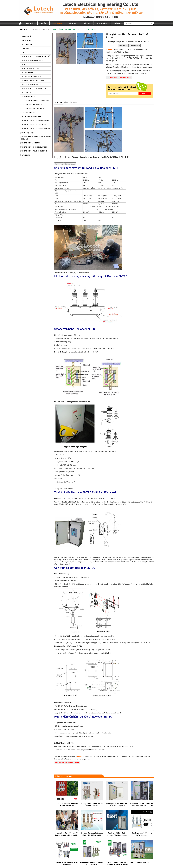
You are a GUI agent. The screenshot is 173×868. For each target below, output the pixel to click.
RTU (22, 52)
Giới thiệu (30, 23)
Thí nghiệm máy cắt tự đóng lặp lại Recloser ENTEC (72, 273)
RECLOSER (24, 48)
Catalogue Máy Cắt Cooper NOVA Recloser (142, 834)
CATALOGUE (25, 155)
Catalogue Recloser (36, 30)
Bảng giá (73, 23)
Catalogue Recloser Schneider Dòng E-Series (92, 863)
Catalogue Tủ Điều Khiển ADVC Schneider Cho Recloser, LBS (142, 805)
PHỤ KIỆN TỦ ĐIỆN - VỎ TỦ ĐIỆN (32, 80)
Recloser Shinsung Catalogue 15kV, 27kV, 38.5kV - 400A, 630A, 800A (92, 835)
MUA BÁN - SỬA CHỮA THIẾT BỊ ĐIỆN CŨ (35, 129)
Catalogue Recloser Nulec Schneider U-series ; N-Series (117, 863)
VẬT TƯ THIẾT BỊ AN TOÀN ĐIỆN (32, 109)
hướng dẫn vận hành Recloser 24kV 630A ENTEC (102, 757)
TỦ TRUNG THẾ (26, 44)
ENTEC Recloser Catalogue (140, 862)
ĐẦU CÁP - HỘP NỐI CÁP (29, 69)
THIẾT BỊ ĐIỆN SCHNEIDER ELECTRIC (33, 147)
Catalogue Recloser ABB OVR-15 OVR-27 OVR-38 (67, 805)
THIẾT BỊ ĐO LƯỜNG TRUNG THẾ (32, 60)
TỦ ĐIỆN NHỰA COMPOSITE (30, 77)
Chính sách (102, 23)
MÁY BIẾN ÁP (25, 40)
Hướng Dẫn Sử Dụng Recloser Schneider (67, 863)
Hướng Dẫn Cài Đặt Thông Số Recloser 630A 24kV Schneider (67, 834)
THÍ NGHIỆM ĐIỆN (27, 133)
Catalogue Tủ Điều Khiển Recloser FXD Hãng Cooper (117, 834)
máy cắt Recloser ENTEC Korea (78, 174)
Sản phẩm (57, 23)
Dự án (44, 23)
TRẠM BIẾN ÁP (26, 36)
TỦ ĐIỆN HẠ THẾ (26, 72)
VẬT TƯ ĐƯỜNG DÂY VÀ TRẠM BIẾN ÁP (34, 101)
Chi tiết (59, 102)
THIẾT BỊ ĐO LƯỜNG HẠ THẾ (31, 85)
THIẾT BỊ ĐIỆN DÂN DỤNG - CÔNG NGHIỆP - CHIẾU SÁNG (35, 138)
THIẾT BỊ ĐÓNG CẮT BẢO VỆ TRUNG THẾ (35, 56)
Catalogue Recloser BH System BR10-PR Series (92, 805)
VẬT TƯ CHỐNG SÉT (28, 113)
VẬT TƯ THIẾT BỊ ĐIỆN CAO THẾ (32, 105)
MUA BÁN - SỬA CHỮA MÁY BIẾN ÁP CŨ (35, 121)
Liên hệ (117, 23)
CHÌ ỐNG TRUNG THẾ (28, 97)
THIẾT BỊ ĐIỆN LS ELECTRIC (30, 143)
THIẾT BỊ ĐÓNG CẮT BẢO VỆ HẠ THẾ (33, 89)
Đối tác (87, 23)
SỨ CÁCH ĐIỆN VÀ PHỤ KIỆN (31, 117)
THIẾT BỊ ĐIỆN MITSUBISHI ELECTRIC (33, 151)
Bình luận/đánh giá (72, 102)
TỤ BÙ (23, 64)
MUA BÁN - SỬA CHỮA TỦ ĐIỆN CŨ (33, 125)
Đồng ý (145, 93)
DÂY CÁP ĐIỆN (26, 93)
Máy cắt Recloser (62, 349)
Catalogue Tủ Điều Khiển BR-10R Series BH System (117, 805)
